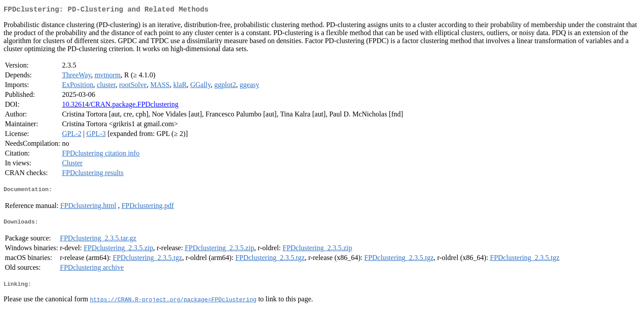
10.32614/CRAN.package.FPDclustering (120, 106)
